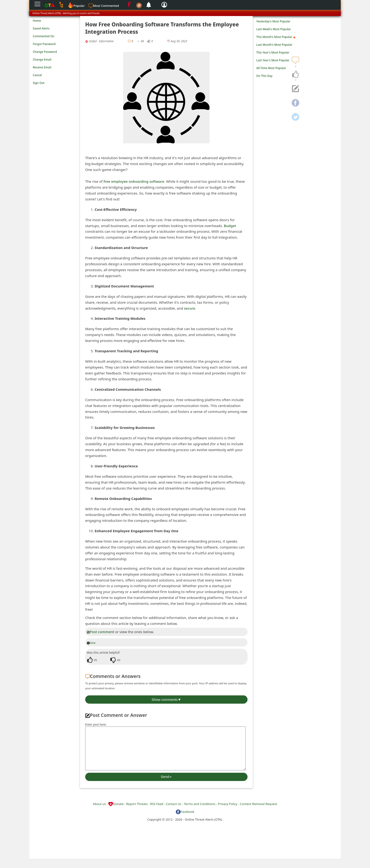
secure (190, 308)
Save (91, 643)
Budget (230, 226)
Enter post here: (96, 725)
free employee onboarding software (134, 181)
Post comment (101, 632)
